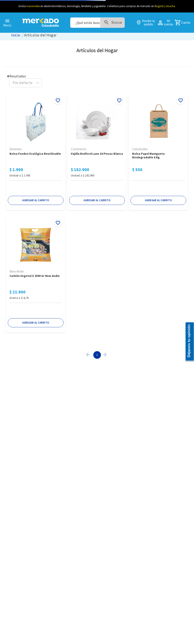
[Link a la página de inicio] (16, 35)
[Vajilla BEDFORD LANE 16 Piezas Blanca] (97, 153)
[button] (36, 200)
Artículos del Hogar (40, 35)
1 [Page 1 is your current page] (97, 355)
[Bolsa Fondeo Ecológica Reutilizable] (36, 153)
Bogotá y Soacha (165, 6)
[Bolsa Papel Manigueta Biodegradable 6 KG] (158, 153)
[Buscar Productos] (114, 23)
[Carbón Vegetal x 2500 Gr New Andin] (36, 275)
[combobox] (97, 23)
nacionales (33, 6)
